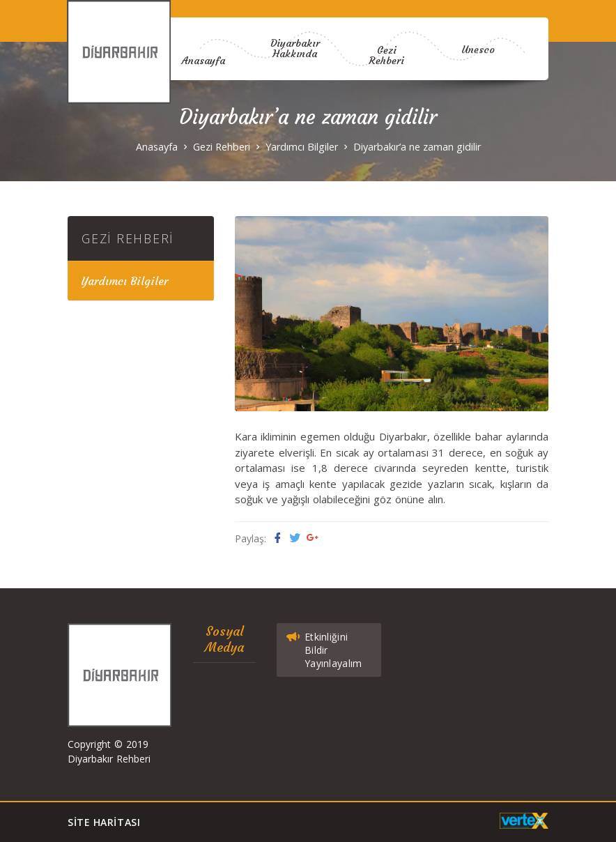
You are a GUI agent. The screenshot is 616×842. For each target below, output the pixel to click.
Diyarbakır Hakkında (295, 39)
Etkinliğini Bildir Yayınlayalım (323, 648)
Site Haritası (104, 822)
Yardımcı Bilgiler (302, 147)
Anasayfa (203, 58)
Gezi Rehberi (386, 95)
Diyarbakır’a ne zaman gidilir (417, 147)
